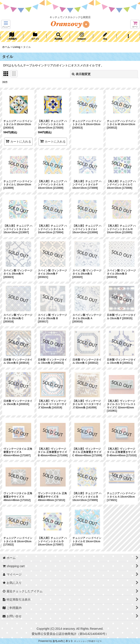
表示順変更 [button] (81, 74)
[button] (6, 24)
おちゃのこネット (63, 641)
